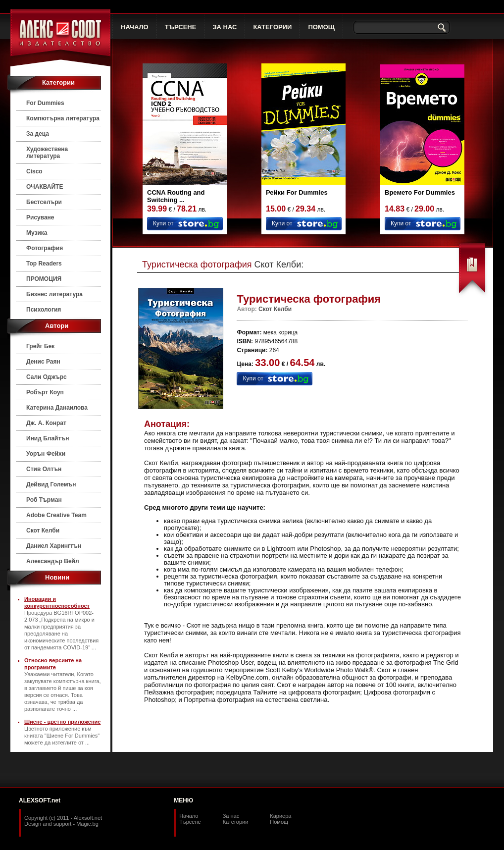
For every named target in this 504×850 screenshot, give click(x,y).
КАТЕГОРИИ (272, 27)
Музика (37, 233)
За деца (38, 134)
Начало (189, 816)
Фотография (45, 248)
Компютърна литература (63, 118)
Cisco (34, 171)
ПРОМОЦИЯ (44, 279)
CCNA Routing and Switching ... (176, 196)
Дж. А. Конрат (46, 423)
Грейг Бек (40, 346)
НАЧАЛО (135, 27)
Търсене (190, 822)
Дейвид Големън (51, 484)
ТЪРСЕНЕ (181, 27)
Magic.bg (87, 824)
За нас (231, 816)
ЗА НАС (225, 27)
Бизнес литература (54, 294)
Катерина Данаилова (57, 408)
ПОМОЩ (321, 27)
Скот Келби (43, 531)
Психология (44, 310)
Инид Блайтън (48, 438)
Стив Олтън (44, 469)
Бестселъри (44, 202)
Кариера (280, 816)
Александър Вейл (53, 561)
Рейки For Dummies (297, 192)
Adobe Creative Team (56, 515)
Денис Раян (43, 362)
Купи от (163, 223)
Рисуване (40, 217)
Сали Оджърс (47, 377)
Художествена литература (47, 153)
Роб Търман (44, 500)
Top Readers (44, 264)
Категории (236, 822)
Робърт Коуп (45, 392)
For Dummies (45, 103)
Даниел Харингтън (54, 546)
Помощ (279, 822)
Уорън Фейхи (46, 454)
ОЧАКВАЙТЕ (45, 187)
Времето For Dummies (420, 192)
